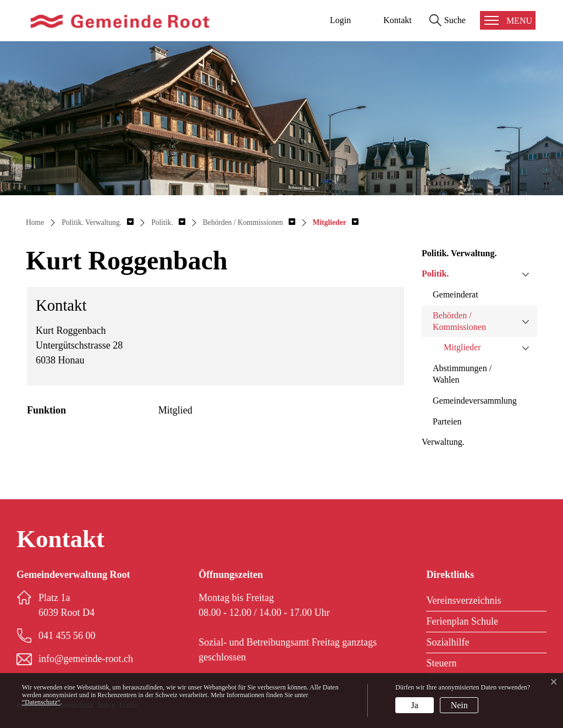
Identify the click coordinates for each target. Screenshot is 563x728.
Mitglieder (462, 347)
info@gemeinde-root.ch (86, 659)
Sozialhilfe (448, 642)
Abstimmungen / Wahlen (462, 374)
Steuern (441, 663)
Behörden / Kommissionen (459, 321)
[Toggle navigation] (508, 20)
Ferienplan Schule (462, 621)
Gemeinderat (456, 294)
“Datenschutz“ (41, 702)
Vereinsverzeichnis (463, 600)
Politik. (435, 274)
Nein (459, 705)
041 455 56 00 (67, 636)
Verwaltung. (443, 442)
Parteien (447, 421)
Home (35, 222)
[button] (98, 222)
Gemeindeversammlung (475, 401)
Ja (415, 705)
